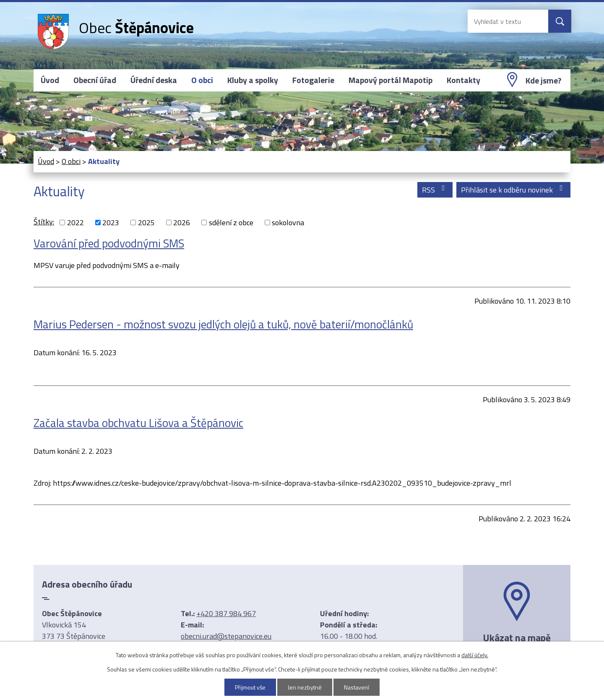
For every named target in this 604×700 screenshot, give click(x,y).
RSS (435, 190)
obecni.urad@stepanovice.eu (226, 636)
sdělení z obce (231, 222)
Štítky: (44, 222)
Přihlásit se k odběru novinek (514, 190)
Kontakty (463, 80)
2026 (182, 222)
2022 (75, 222)
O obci (202, 80)
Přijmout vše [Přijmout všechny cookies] (250, 687)
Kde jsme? (543, 81)
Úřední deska (154, 80)
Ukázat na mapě (517, 638)
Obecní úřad (95, 80)
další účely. (475, 655)
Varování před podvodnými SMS (109, 243)
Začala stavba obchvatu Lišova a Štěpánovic (138, 423)
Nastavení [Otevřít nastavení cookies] (357, 687)
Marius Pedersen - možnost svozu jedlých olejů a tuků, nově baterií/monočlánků (223, 324)
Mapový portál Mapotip (391, 80)
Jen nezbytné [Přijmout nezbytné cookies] (305, 687)
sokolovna (288, 222)
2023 (111, 222)
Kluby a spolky (253, 80)
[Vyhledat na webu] (501, 21)
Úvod (50, 80)
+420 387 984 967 (226, 613)
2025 (146, 222)
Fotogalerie (313, 80)
